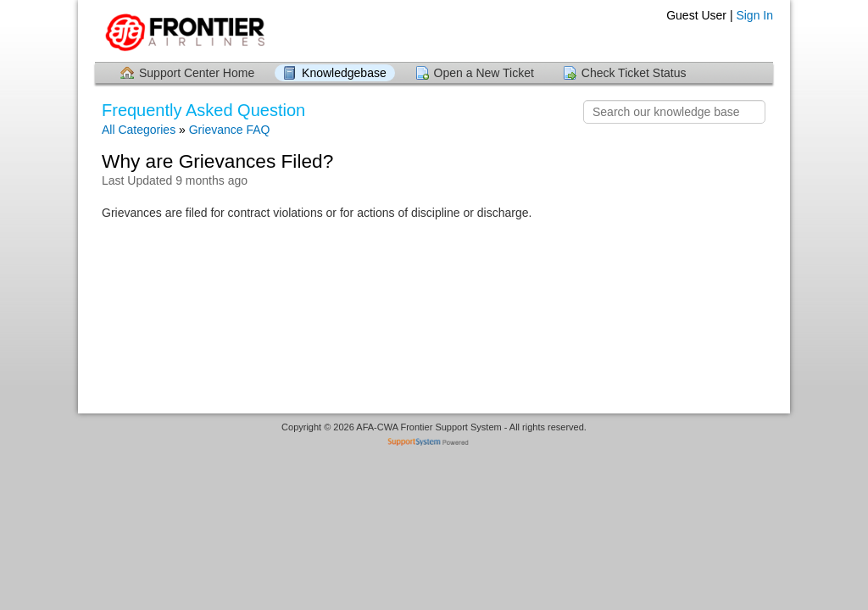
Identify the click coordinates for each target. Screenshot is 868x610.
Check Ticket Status (634, 73)
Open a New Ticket (484, 73)
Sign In (754, 15)
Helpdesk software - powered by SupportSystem (434, 444)
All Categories (139, 130)
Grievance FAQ (230, 130)
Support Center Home (197, 73)
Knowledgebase (344, 73)
